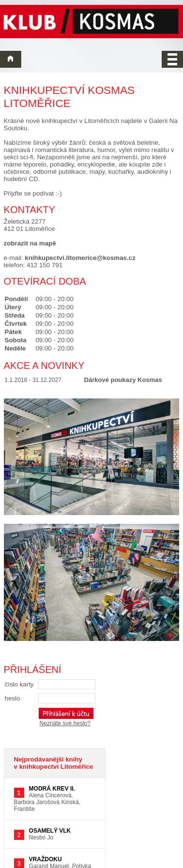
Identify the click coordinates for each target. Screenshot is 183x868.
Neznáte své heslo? (65, 723)
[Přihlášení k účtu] (66, 713)
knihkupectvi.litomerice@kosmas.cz (80, 258)
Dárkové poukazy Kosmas (123, 380)
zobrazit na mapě (30, 243)
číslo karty (19, 684)
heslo (13, 698)
